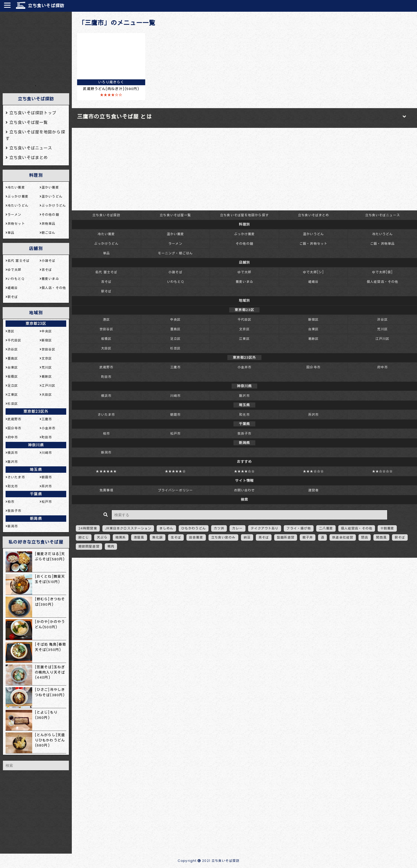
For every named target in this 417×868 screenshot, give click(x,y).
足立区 (175, 339)
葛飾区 (313, 339)
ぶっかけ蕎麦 (245, 234)
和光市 (244, 415)
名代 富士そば (106, 272)
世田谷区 (106, 329)
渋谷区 (382, 319)
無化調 (158, 537)
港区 (106, 319)
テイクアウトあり (265, 528)
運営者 (313, 490)
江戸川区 (382, 339)
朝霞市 (175, 415)
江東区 (244, 339)
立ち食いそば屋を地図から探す (244, 215)
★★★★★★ (106, 471)
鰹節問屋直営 (89, 546)
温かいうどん (313, 234)
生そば (176, 537)
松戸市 (175, 433)
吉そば (106, 282)
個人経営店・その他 (382, 282)
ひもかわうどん (194, 528)
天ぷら (102, 537)
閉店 (365, 537)
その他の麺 (244, 244)
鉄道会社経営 (343, 537)
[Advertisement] (36, 48)
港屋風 (139, 537)
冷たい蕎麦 (106, 234)
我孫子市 (244, 433)
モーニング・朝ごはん (175, 253)
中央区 (175, 319)
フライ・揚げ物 (299, 528)
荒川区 (382, 329)
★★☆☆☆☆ (383, 471)
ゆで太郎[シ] (313, 272)
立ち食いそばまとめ (314, 215)
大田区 (106, 348)
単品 (106, 253)
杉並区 (175, 348)
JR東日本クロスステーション (128, 528)
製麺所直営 (286, 537)
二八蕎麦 (326, 528)
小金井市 (244, 367)
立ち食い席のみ (223, 537)
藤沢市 (244, 396)
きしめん (166, 528)
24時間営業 (88, 528)
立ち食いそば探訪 (46, 6)
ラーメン (175, 244)
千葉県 (36, 494)
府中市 (382, 367)
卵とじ (84, 537)
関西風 (381, 537)
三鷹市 (175, 367)
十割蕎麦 (387, 528)
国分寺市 (313, 367)
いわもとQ (175, 282)
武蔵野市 (106, 367)
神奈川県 (36, 445)
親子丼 (308, 537)
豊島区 (175, 329)
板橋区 (106, 339)
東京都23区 (36, 324)
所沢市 (313, 415)
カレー (237, 528)
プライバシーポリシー (175, 490)
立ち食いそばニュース (383, 215)
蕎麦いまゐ (244, 282)
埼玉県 (36, 470)
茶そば (264, 537)
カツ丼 (219, 528)
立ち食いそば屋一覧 (175, 215)
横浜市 (106, 396)
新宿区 (313, 319)
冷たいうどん (383, 234)
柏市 (106, 433)
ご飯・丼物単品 (382, 244)
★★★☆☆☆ (313, 471)
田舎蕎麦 (196, 537)
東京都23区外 (36, 411)
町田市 (106, 377)
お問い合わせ (245, 490)
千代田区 (244, 319)
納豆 (247, 537)
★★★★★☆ (175, 471)
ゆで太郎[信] (383, 272)
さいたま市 (106, 415)
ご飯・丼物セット (313, 244)
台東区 (313, 329)
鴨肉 (111, 546)
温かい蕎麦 (176, 234)
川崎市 (175, 396)
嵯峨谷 (313, 282)
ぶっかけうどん (106, 244)
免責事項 (106, 490)
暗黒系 (121, 537)
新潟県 (36, 519)
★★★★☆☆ (245, 471)
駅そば (106, 291)
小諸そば (175, 272)
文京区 (244, 329)
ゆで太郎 (244, 272)
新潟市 (106, 452)
